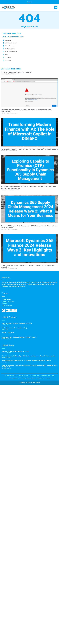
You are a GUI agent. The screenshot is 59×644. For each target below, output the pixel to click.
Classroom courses (45, 376)
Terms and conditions (15, 378)
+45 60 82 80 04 (7, 306)
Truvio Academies (10, 376)
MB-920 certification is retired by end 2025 (16, 72)
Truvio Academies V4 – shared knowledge (15, 328)
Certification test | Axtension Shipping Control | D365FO (19, 337)
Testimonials (40, 378)
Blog (53, 376)
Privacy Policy (26, 378)
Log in (30, 2)
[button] (56, 7)
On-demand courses (22, 376)
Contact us (47, 378)
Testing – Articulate (8, 332)
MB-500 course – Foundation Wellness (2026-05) (17, 323)
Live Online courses (34, 376)
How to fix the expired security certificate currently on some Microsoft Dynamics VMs (28, 356)
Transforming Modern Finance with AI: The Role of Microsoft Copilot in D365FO (29, 149)
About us (33, 378)
